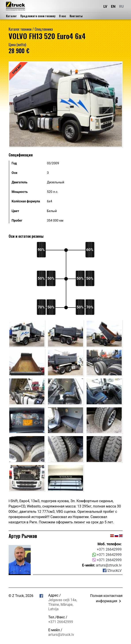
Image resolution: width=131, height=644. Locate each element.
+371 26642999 (109, 549)
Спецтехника (44, 29)
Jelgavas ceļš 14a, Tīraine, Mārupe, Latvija (63, 605)
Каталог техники (20, 29)
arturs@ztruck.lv (109, 565)
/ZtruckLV (112, 571)
